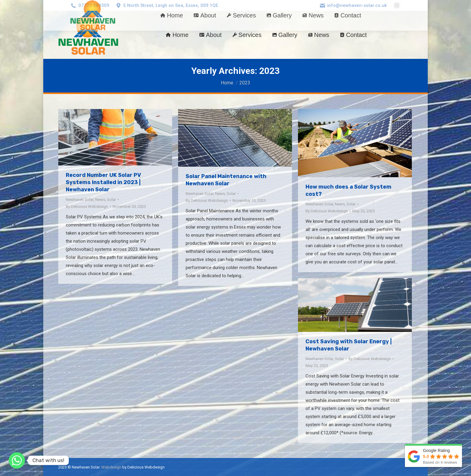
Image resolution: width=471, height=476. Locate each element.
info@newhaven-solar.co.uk (357, 5)
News (100, 200)
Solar (111, 200)
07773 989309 (94, 5)
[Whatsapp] (17, 460)
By (87, 206)
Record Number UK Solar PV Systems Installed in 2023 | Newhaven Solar (103, 182)
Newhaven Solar (80, 200)
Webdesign (111, 467)
